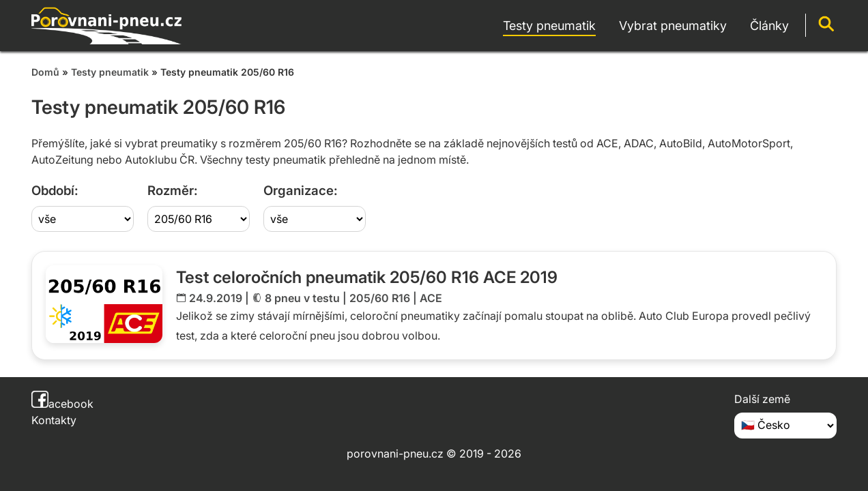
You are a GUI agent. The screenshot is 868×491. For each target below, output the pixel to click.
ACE (431, 298)
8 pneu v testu (302, 298)
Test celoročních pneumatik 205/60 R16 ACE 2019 (367, 277)
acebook (62, 404)
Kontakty (54, 420)
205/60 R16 (380, 298)
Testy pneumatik (110, 72)
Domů (45, 72)
